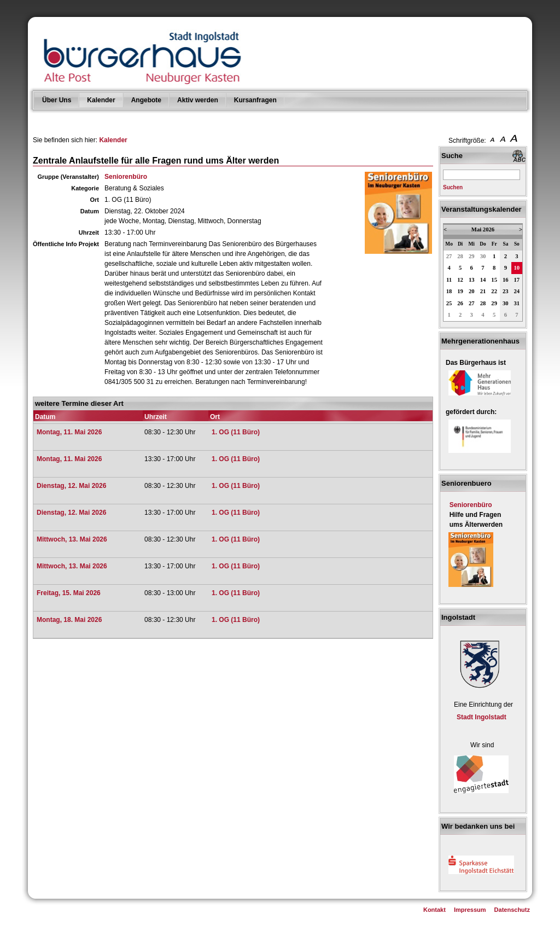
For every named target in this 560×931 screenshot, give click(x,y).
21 (483, 291)
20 (472, 291)
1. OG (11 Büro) (236, 432)
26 (460, 303)
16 (506, 280)
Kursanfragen (255, 100)
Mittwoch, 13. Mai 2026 (72, 539)
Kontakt (434, 910)
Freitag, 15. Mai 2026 (69, 593)
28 (460, 256)
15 (494, 280)
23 (506, 291)
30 (483, 256)
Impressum (470, 910)
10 (517, 268)
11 (449, 280)
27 (449, 256)
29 (472, 256)
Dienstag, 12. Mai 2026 (71, 486)
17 (517, 280)
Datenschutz (512, 910)
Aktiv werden (198, 100)
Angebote (146, 100)
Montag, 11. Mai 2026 (69, 432)
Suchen (453, 187)
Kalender (101, 100)
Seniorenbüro (126, 177)
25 (449, 303)
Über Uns (57, 100)
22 (494, 291)
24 (517, 291)
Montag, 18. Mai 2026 (69, 620)
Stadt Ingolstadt (482, 717)
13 (472, 280)
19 (460, 291)
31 (517, 303)
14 (483, 280)
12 (460, 280)
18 (449, 291)
